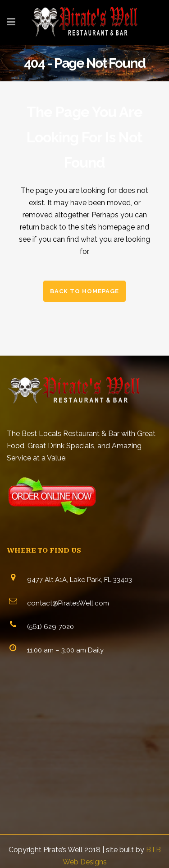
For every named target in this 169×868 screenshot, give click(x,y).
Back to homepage (84, 291)
